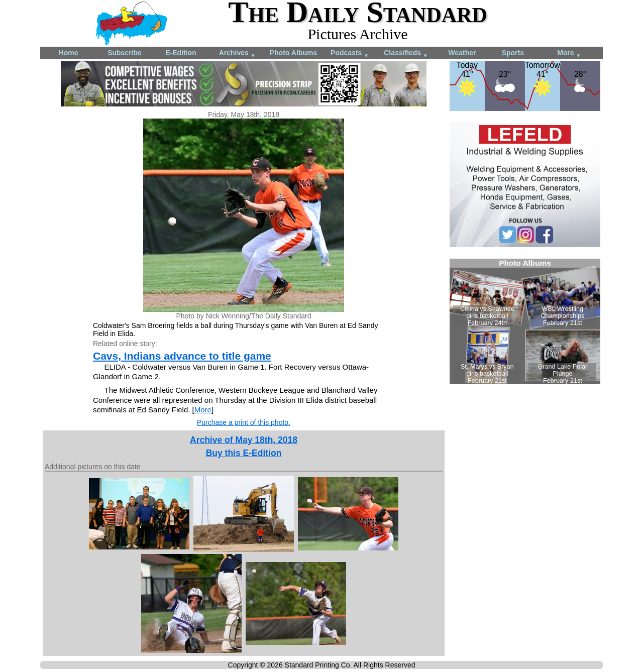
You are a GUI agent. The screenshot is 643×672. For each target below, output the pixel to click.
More (569, 53)
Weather (462, 53)
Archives (237, 53)
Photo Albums (293, 53)
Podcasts (350, 53)
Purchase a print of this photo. (244, 422)
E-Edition (181, 53)
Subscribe (125, 53)
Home (69, 53)
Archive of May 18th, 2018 (244, 440)
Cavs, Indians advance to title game (182, 356)
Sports (513, 53)
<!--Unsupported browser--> (525, 321)
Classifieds (406, 53)
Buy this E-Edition (244, 453)
